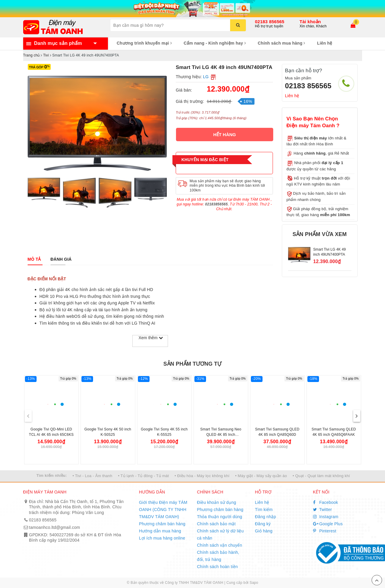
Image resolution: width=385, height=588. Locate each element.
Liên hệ (325, 43)
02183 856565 (270, 22)
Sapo (254, 583)
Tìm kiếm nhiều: (52, 475)
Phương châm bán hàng (162, 524)
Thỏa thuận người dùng (220, 517)
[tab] (34, 259)
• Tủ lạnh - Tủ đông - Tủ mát (143, 476)
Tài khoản (310, 22)
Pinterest (325, 531)
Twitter (323, 510)
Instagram (326, 517)
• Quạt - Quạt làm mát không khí (321, 476)
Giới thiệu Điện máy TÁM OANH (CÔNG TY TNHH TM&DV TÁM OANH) (163, 510)
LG (206, 77)
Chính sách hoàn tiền (218, 567)
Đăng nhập (266, 517)
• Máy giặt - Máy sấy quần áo (261, 476)
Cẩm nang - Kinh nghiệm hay (215, 43)
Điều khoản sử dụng (217, 502)
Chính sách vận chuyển (220, 545)
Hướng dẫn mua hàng (160, 531)
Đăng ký (263, 524)
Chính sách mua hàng (282, 43)
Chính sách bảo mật (216, 524)
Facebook (326, 502)
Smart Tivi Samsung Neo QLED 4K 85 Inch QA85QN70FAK (221, 435)
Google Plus (328, 524)
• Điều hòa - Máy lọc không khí (202, 476)
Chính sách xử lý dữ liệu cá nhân (220, 534)
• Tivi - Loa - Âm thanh (92, 476)
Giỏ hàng (264, 531)
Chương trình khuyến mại (144, 43)
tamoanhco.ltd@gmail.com (55, 527)
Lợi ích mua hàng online (162, 538)
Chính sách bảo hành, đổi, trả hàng (218, 556)
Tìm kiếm (264, 510)
